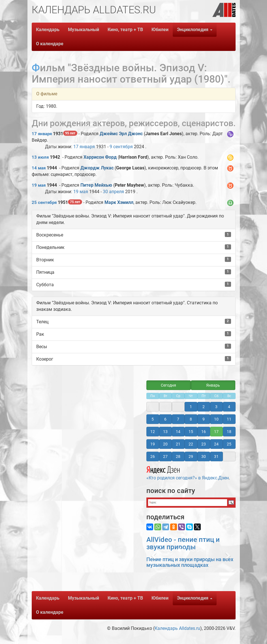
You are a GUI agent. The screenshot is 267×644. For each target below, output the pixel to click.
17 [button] (216, 432)
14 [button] (178, 432)
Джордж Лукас (97, 168)
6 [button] (165, 419)
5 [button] (153, 419)
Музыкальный (84, 30)
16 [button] (204, 432)
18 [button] (229, 432)
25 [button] (229, 444)
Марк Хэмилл (119, 202)
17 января (42, 134)
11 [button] (229, 419)
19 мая (39, 185)
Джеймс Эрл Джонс (121, 134)
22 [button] (191, 444)
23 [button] (204, 444)
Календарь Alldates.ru (177, 628)
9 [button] (204, 419)
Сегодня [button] (168, 385)
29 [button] (191, 456)
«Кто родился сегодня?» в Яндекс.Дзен (188, 472)
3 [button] (216, 407)
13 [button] (165, 432)
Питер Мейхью (96, 185)
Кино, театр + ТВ (125, 30)
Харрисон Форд (100, 157)
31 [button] (216, 456)
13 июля (40, 157)
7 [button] (178, 419)
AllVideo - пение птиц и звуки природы (183, 543)
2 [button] (204, 407)
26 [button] (153, 456)
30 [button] (204, 456)
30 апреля (113, 192)
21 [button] (178, 444)
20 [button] (165, 444)
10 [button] (216, 419)
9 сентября (121, 147)
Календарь (48, 30)
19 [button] (153, 444)
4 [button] (229, 407)
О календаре (50, 44)
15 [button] (191, 432)
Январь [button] (213, 385)
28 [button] (178, 456)
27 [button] (165, 456)
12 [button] (153, 432)
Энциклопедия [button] (195, 30)
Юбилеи (160, 30)
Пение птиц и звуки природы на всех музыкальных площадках (190, 562)
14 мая (39, 168)
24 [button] (216, 444)
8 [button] (191, 419)
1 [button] (191, 407)
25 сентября (44, 203)
